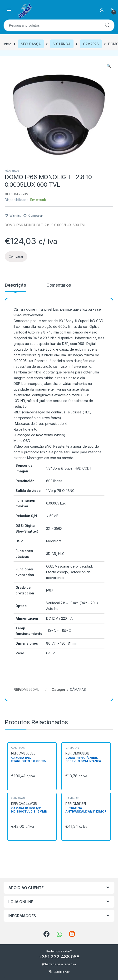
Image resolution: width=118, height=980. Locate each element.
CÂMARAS (91, 44)
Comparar (36, 216)
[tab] (15, 287)
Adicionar (62, 972)
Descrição (15, 285)
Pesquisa (107, 25)
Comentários (59, 285)
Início (7, 44)
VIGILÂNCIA (62, 44)
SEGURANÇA (31, 44)
